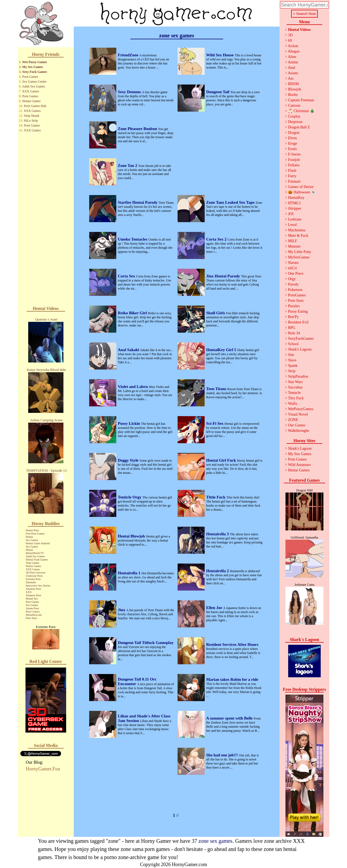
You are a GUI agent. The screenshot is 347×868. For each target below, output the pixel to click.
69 (290, 41)
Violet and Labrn (133, 387)
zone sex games (216, 841)
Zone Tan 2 (128, 166)
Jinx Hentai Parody (224, 276)
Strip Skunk (32, 116)
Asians (293, 73)
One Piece (296, 273)
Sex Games (32, 540)
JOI (291, 214)
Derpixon (295, 122)
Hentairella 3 (218, 534)
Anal (292, 68)
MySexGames (299, 257)
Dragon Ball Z (299, 127)
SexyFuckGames (301, 339)
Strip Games (33, 563)
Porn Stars (31, 618)
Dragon (294, 133)
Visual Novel (298, 414)
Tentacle (294, 393)
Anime (293, 62)
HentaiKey (296, 198)
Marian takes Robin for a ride (232, 679)
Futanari (294, 181)
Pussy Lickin (130, 423)
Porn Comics (33, 612)
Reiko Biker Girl (133, 313)
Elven (292, 138)
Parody (293, 284)
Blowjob (294, 89)
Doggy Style (129, 460)
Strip (292, 371)
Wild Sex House (221, 55)
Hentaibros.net (34, 615)
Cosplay (294, 116)
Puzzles (294, 306)
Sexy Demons (130, 92)
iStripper (295, 208)
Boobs (293, 95)
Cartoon (294, 106)
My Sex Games (33, 67)
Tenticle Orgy (130, 497)
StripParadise (298, 376)
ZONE (293, 420)
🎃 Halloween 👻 (302, 192)
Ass (291, 78)
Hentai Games (33, 566)
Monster (294, 246)
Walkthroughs (298, 431)
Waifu (293, 404)
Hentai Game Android (38, 543)
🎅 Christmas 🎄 (301, 111)
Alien (292, 57)
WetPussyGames (301, 409)
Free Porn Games (35, 534)
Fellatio (294, 165)
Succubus (295, 387)
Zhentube (31, 582)
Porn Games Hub (35, 106)
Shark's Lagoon (300, 349)
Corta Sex (127, 276)
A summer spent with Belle (230, 718)
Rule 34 (294, 333)
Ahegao (294, 51)
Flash (292, 171)
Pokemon (295, 290)
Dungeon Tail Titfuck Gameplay (146, 643)
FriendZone (129, 55)
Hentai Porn (32, 530)
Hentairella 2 (218, 571)
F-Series (294, 154)
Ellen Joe (215, 608)
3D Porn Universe (36, 573)
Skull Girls (216, 313)
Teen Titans (217, 389)
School (293, 344)
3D (290, 35)
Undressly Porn (34, 576)
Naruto (293, 263)
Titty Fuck (296, 398)
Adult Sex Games (33, 86)
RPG (292, 328)
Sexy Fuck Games (35, 72)
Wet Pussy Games (35, 62)
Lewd (292, 225)
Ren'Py (293, 317)
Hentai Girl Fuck (222, 460)
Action (293, 46)
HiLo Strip (31, 121)
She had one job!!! (223, 755)
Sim (291, 355)
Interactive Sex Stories (38, 586)
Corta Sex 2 (217, 239)
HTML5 (294, 203)
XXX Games (31, 91)
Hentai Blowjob (132, 536)
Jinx (122, 610)
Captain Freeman (301, 100)
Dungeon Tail (218, 92)
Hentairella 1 (130, 573)
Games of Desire (301, 187)
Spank (293, 366)
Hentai (29, 537)
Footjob (294, 160)
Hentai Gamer (31, 101)
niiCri (292, 268)
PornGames (297, 295)
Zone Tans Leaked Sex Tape (231, 202)
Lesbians (295, 219)
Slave (292, 360)
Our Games (297, 425)
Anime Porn (32, 608)
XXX (29, 592)
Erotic (293, 149)
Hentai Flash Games (37, 560)
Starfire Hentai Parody (138, 202)
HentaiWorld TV (35, 553)
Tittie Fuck (216, 497)
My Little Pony (300, 252)
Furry (292, 176)
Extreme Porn (33, 579)
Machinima (297, 230)
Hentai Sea (32, 599)
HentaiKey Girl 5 (222, 350)
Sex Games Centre (34, 82)
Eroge (292, 143)
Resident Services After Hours (232, 644)
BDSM (293, 84)
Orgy (292, 279)
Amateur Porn (33, 589)
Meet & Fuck (298, 236)
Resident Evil (298, 322)
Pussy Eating (298, 311)
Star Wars (295, 382)
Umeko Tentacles (133, 239)
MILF (292, 241)
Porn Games (30, 77)
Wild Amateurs (299, 465)
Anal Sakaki (129, 350)
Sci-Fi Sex (216, 423)
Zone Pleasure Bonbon (138, 129)
